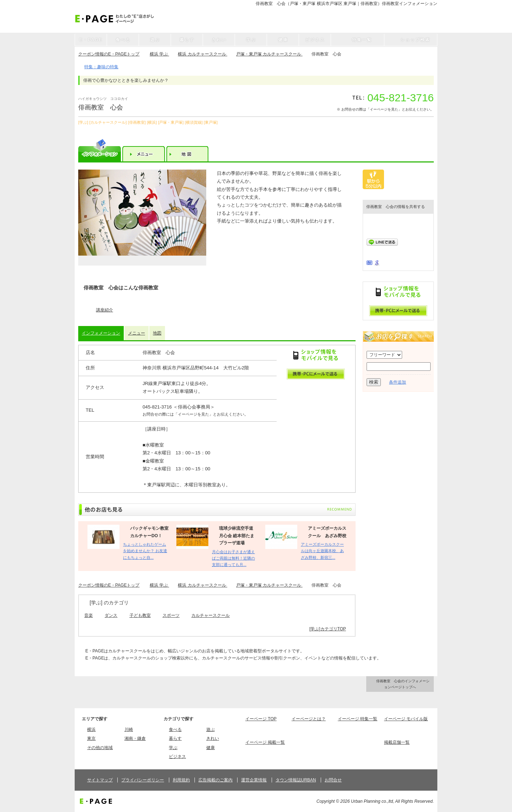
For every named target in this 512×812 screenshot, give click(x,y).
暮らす (175, 738)
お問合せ (333, 780)
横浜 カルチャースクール (202, 54)
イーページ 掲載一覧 (265, 742)
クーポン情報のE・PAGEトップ (109, 54)
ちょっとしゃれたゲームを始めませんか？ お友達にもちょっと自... (145, 551)
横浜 (91, 730)
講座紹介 (105, 310)
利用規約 (181, 780)
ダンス (111, 615)
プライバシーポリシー (143, 780)
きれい (213, 738)
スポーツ (171, 615)
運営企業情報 (254, 780)
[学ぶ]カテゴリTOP (328, 629)
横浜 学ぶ (159, 54)
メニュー (137, 333)
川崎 (129, 730)
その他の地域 (100, 748)
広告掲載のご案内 (215, 780)
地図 (157, 333)
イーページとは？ (309, 719)
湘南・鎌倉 (135, 738)
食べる (175, 730)
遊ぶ (210, 730)
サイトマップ (100, 780)
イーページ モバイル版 (406, 719)
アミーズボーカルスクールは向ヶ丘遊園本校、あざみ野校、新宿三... (322, 551)
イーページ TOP (261, 719)
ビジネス (177, 757)
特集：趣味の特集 (101, 67)
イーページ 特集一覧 (358, 719)
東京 (91, 738)
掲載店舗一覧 (397, 742)
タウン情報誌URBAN (296, 780)
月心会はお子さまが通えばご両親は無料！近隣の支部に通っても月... (233, 558)
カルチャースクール (210, 615)
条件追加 (398, 382)
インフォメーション (101, 333)
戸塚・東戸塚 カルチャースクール (269, 54)
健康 (210, 748)
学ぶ (173, 748)
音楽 (89, 615)
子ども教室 (140, 615)
